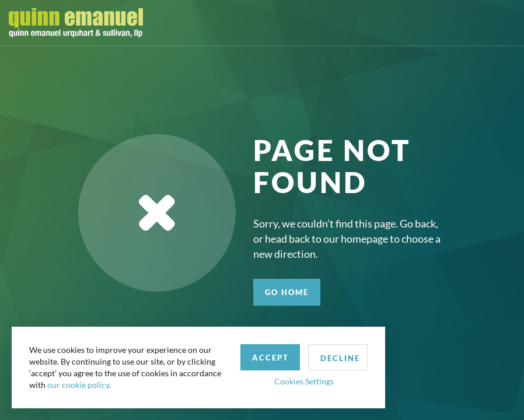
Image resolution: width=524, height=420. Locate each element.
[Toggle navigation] (505, 23)
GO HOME (287, 292)
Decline (340, 358)
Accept (270, 358)
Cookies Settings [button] (304, 381)
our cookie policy (78, 385)
